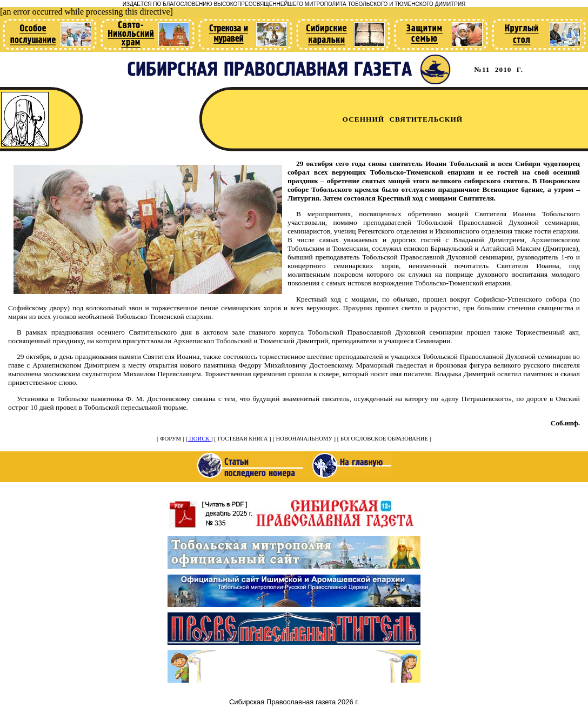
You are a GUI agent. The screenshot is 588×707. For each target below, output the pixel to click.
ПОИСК (199, 439)
